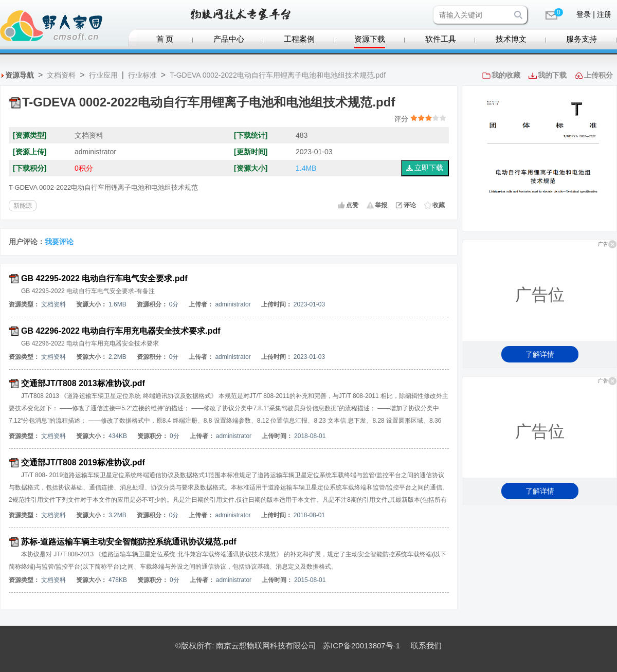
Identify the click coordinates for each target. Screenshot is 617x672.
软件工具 (441, 39)
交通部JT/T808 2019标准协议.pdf (83, 462)
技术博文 (511, 39)
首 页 (165, 39)
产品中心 (229, 39)
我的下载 (552, 75)
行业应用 (103, 75)
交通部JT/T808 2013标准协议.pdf (83, 383)
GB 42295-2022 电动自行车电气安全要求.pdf (104, 278)
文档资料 (61, 75)
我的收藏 (506, 75)
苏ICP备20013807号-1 (361, 646)
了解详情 (540, 354)
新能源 (23, 206)
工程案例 (299, 39)
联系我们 (426, 646)
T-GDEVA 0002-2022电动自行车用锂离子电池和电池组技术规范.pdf (278, 75)
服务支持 (582, 39)
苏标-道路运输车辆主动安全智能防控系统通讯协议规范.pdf (129, 542)
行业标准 (142, 75)
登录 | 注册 (594, 14)
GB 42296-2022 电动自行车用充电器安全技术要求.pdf (121, 331)
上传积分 (598, 75)
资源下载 (370, 39)
